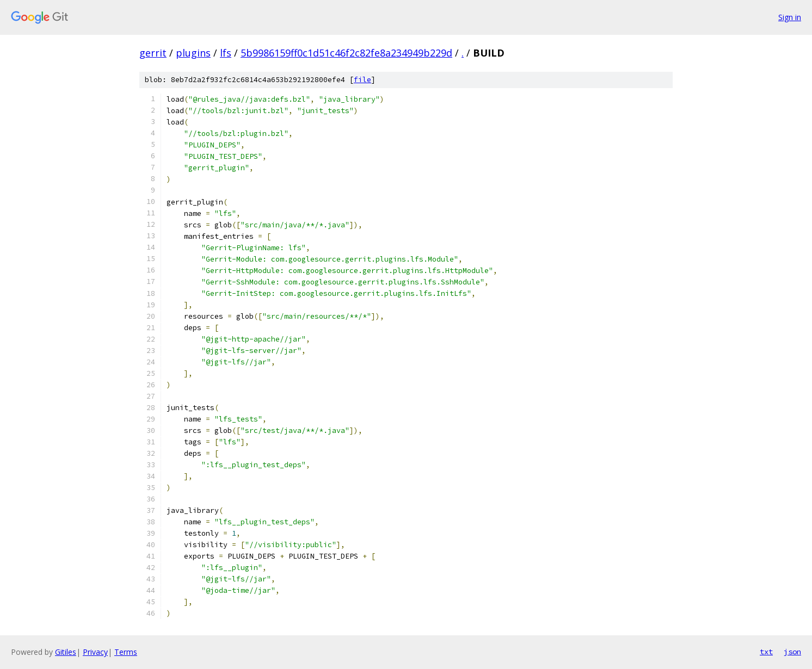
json (792, 652)
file (362, 80)
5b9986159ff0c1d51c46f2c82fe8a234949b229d (346, 53)
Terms (126, 652)
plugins (193, 53)
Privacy (95, 652)
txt (766, 652)
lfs (226, 53)
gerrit (153, 53)
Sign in (790, 17)
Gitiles (66, 652)
